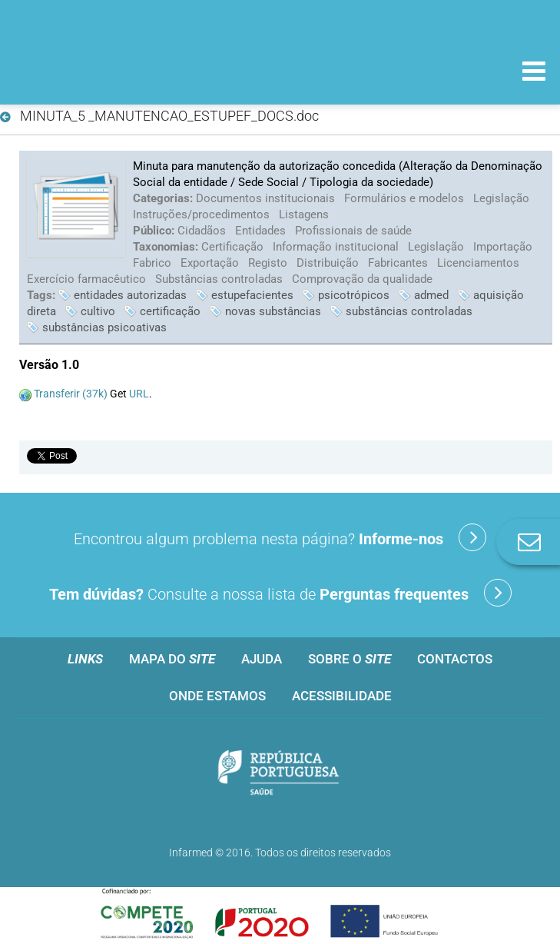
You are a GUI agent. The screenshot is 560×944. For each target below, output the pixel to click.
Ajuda (262, 659)
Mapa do (172, 659)
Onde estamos (217, 696)
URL (139, 394)
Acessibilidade (342, 696)
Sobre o (350, 659)
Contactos (455, 659)
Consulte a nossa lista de (280, 593)
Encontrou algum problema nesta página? (280, 537)
